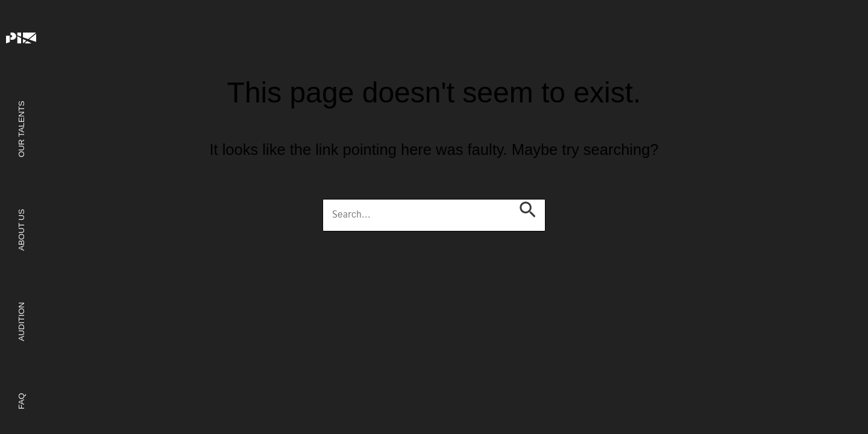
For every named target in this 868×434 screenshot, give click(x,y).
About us (21, 229)
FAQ (21, 401)
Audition (21, 322)
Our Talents (21, 129)
